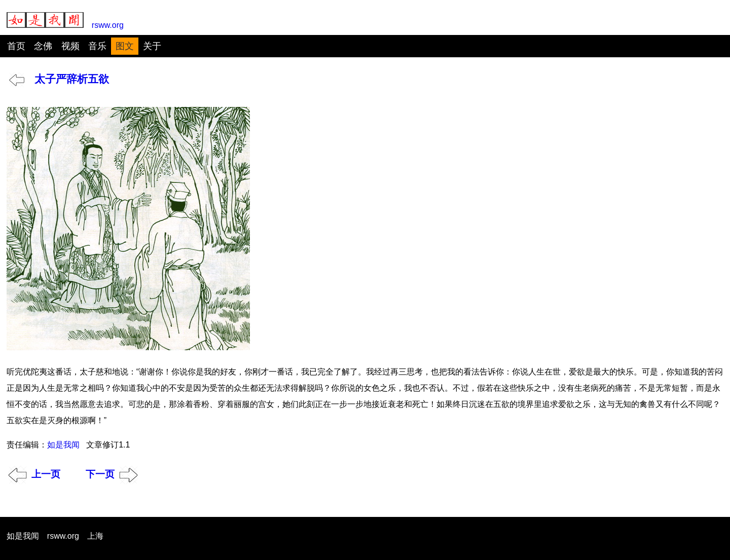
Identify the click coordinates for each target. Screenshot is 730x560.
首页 (16, 46)
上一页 (34, 474)
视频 (70, 46)
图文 (125, 46)
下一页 (112, 474)
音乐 (97, 46)
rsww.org (65, 21)
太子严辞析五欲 (59, 79)
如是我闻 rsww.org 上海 (55, 536)
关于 (152, 46)
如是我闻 (63, 445)
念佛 (43, 46)
